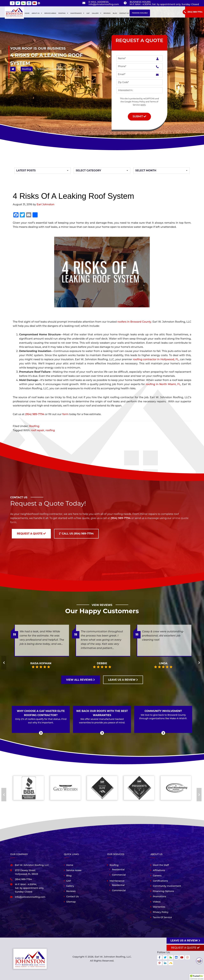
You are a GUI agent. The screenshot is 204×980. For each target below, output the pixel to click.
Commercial (119, 875)
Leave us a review (185, 941)
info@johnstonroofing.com (104, 4)
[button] (197, 977)
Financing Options (163, 891)
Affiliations (159, 870)
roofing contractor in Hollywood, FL (156, 359)
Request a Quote (31, 534)
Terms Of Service (162, 917)
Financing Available (140, 13)
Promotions (159, 896)
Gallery (70, 886)
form (65, 414)
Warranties (159, 907)
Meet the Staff (161, 865)
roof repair (37, 430)
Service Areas (74, 870)
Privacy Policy (138, 102)
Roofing (27, 69)
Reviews (71, 891)
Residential (118, 870)
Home (70, 865)
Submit (139, 116)
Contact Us (73, 896)
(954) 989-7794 (195, 12)
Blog (69, 876)
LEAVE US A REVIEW (123, 680)
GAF (69, 881)
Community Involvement (167, 886)
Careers (157, 876)
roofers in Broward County (134, 322)
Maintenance (117, 881)
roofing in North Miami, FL (163, 384)
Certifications (160, 881)
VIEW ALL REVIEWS (80, 680)
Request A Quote (185, 948)
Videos (157, 902)
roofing (50, 430)
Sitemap (71, 902)
